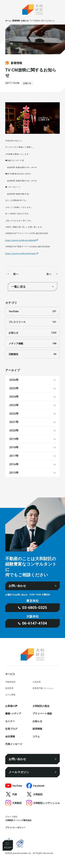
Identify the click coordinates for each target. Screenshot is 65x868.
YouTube (32, 311)
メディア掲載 (32, 343)
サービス (10, 674)
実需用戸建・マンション (43, 688)
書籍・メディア (13, 713)
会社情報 (10, 736)
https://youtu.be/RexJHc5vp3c (21, 253)
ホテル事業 (10, 695)
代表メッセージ (14, 744)
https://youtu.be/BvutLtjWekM (21, 240)
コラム (36, 736)
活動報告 (32, 354)
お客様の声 (11, 706)
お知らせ (27, 83)
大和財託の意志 (41, 706)
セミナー (10, 721)
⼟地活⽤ (37, 682)
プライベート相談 (42, 713)
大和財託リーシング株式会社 (18, 820)
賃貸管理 (9, 688)
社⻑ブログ (11, 729)
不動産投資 (10, 682)
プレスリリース (32, 322)
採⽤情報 (37, 729)
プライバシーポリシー (15, 827)
